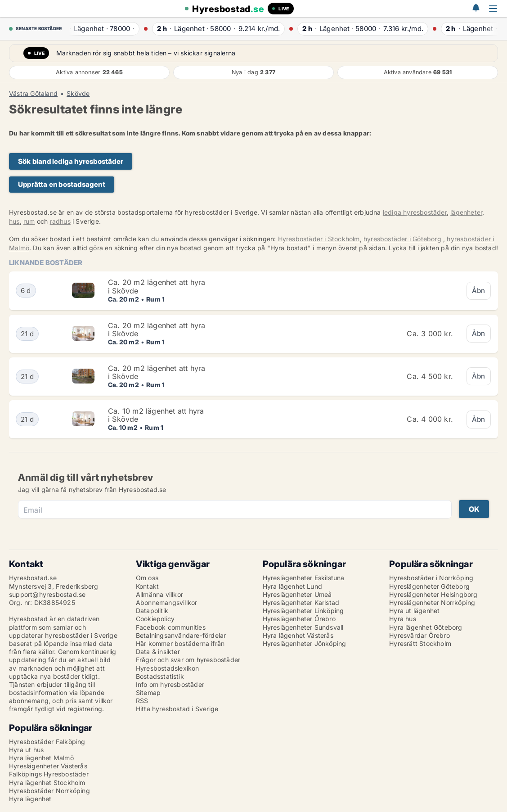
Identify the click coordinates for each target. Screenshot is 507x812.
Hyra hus (403, 619)
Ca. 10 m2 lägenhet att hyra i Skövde (156, 415)
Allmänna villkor (159, 594)
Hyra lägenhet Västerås (298, 635)
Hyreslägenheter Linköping (303, 611)
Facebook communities (171, 627)
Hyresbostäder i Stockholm (319, 239)
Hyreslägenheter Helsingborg (433, 594)
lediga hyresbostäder (415, 212)
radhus (60, 221)
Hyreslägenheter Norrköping (432, 602)
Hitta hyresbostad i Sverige (177, 709)
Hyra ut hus (26, 750)
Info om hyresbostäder (170, 684)
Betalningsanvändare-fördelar (181, 635)
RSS (142, 701)
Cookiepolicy (155, 619)
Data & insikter (158, 652)
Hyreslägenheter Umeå (297, 594)
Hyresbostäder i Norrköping (431, 578)
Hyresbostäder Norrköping (49, 791)
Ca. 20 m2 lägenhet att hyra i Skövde (157, 286)
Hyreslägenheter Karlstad (301, 602)
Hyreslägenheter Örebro (299, 619)
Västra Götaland (33, 94)
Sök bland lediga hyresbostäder (71, 161)
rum (29, 221)
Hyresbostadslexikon (168, 668)
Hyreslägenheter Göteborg (429, 586)
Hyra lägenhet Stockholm (47, 783)
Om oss (147, 578)
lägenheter (466, 212)
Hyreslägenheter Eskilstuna (304, 578)
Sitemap (148, 692)
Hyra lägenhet (30, 799)
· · (99, 29)
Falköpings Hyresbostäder (49, 774)
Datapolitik (152, 611)
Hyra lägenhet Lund (293, 586)
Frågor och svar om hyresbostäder (188, 660)
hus (14, 221)
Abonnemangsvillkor (167, 602)
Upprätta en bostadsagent (62, 184)
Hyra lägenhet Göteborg (426, 627)
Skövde (78, 94)
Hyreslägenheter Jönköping (305, 643)
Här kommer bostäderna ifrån (180, 643)
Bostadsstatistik (160, 676)
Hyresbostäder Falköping (47, 742)
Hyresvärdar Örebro (420, 635)
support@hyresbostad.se (47, 594)
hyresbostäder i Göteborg (402, 239)
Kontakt (147, 586)
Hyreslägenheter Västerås (48, 766)
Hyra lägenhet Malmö (41, 758)
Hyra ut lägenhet (414, 611)
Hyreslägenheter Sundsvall (303, 627)
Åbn (479, 291)
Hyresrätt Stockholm (420, 643)
